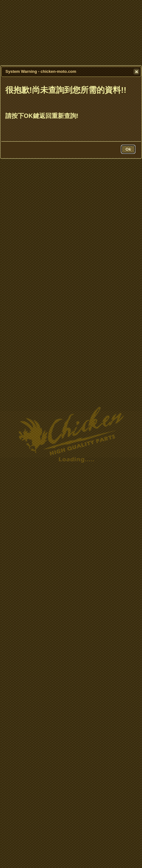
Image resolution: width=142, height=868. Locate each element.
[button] (136, 72)
